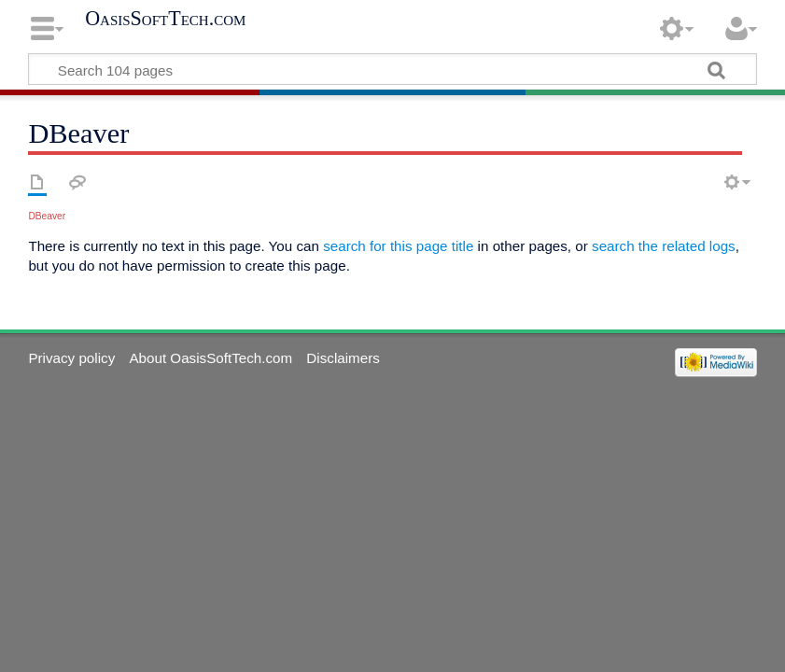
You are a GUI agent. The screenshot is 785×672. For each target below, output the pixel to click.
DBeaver (47, 216)
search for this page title (398, 246)
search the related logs (664, 246)
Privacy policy (71, 358)
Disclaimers (343, 358)
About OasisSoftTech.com (210, 358)
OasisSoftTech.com (165, 19)
